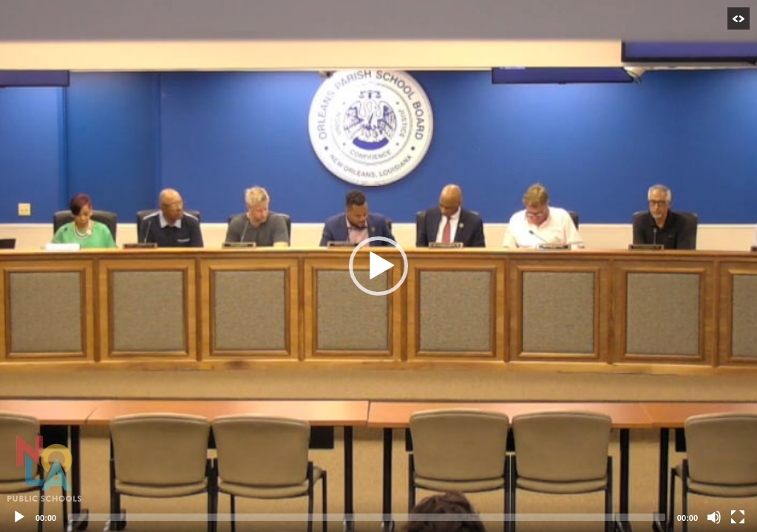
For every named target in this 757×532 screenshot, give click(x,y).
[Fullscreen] (738, 517)
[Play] (19, 517)
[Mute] (714, 517)
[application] (378, 266)
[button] (378, 266)
